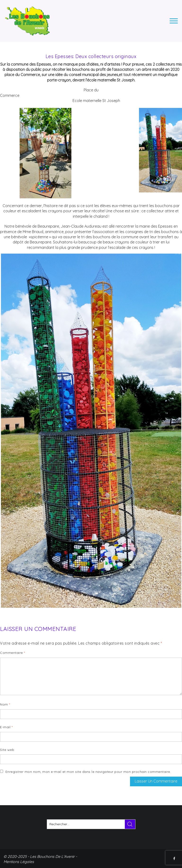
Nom (5, 704)
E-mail (6, 727)
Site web (7, 750)
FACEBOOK (175, 859)
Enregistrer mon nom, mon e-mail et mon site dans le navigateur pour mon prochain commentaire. (88, 772)
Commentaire (13, 653)
